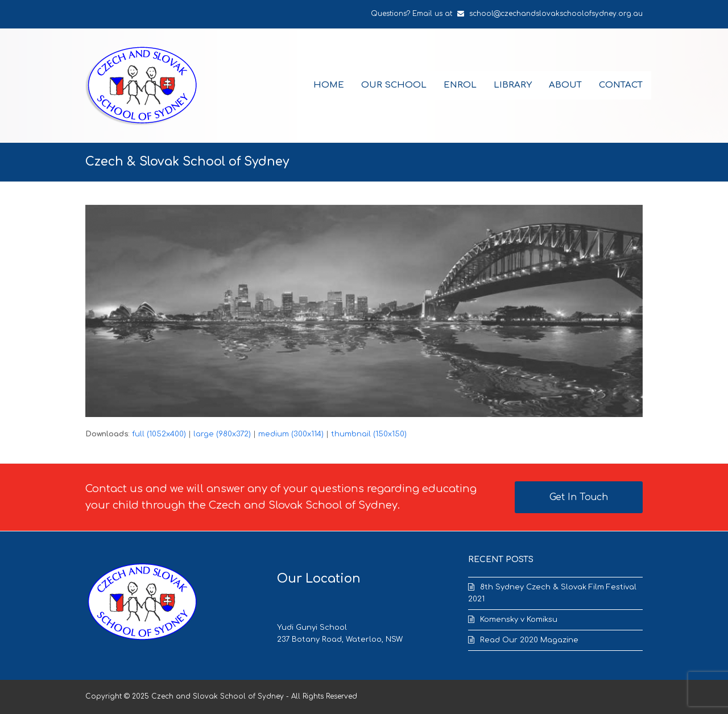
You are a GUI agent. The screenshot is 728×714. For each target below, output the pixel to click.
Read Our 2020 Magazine (529, 640)
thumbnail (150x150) (369, 434)
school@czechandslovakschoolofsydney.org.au (556, 14)
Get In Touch (579, 497)
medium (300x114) (291, 434)
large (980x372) (222, 434)
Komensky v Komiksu (519, 620)
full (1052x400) (159, 434)
